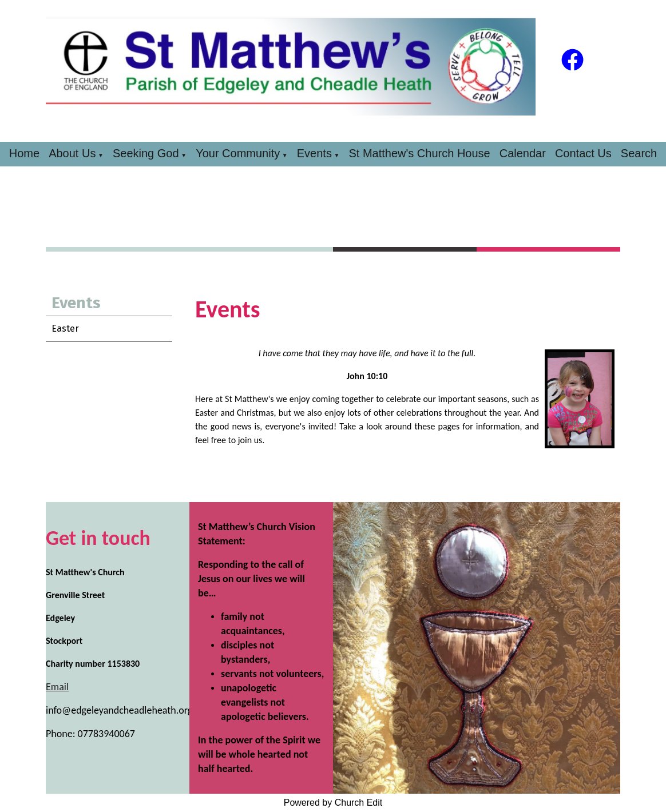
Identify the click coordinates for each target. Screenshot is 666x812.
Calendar (523, 153)
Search (639, 153)
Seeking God (146, 153)
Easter (65, 329)
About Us (72, 153)
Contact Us (583, 153)
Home (24, 153)
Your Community (238, 153)
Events (314, 153)
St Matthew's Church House (419, 153)
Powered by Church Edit (333, 803)
